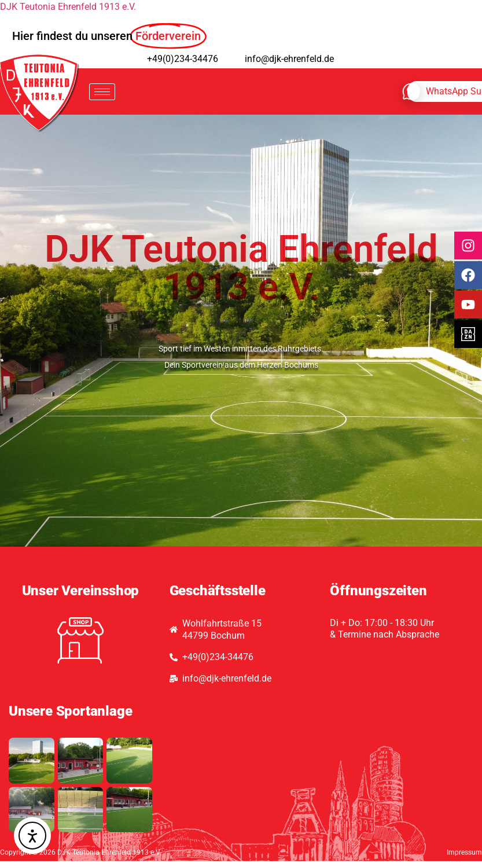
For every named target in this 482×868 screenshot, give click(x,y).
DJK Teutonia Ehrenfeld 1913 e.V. (68, 7)
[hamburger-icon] (102, 92)
